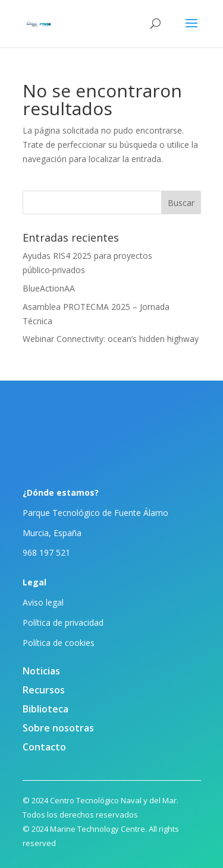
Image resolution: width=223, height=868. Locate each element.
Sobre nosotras (58, 728)
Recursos (44, 690)
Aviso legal (43, 602)
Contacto (44, 747)
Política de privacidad (63, 623)
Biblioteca (45, 709)
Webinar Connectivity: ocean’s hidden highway (111, 339)
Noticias (41, 671)
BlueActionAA (49, 288)
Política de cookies (59, 643)
